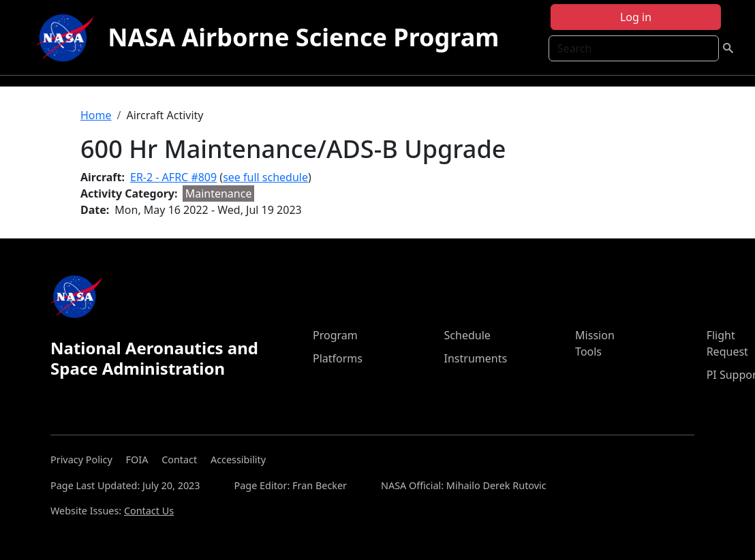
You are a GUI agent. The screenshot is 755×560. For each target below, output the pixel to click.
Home (96, 115)
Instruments (476, 358)
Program (335, 335)
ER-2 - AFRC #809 (173, 177)
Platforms (338, 358)
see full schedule (265, 177)
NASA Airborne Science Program (303, 37)
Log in (636, 17)
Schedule (467, 335)
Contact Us (149, 511)
